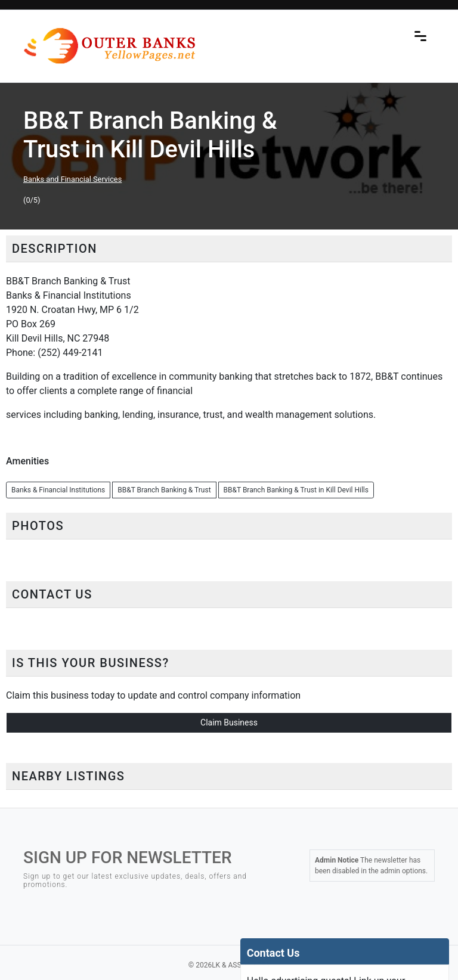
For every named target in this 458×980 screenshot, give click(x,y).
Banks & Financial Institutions (58, 490)
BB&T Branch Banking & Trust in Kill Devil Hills (296, 490)
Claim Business (229, 722)
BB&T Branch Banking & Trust (164, 490)
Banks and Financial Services (72, 179)
